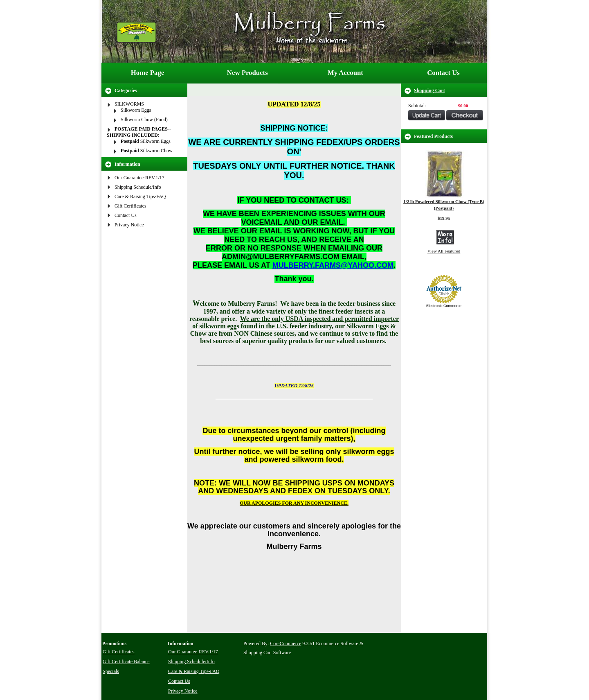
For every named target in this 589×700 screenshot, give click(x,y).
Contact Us (443, 73)
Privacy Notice (129, 225)
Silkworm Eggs (136, 110)
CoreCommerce (286, 644)
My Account (345, 73)
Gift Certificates (130, 206)
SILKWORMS (129, 104)
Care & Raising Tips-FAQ (140, 196)
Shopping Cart (429, 90)
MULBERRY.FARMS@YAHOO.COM (333, 265)
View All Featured (444, 251)
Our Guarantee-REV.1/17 (139, 178)
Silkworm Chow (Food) (144, 120)
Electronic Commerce (444, 306)
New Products (247, 73)
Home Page (148, 73)
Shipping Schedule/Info (138, 187)
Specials (111, 671)
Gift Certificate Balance (126, 662)
